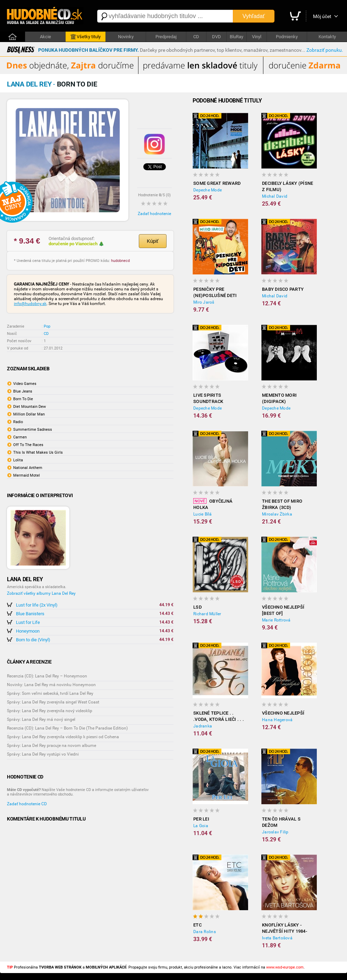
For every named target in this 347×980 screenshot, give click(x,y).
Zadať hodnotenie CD (27, 804)
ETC (197, 925)
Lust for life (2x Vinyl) (37, 605)
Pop (47, 326)
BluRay (236, 37)
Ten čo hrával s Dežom (281, 822)
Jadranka (203, 726)
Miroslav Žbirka (277, 514)
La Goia (201, 826)
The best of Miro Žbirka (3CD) (282, 504)
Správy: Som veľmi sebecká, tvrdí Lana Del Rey (50, 693)
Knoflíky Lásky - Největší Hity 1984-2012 (285, 928)
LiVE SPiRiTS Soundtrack (208, 398)
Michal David (275, 196)
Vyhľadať (254, 16)
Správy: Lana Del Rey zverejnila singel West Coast (53, 702)
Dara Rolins (205, 932)
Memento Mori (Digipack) (279, 398)
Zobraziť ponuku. (325, 50)
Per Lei (201, 819)
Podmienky (287, 37)
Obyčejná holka (213, 504)
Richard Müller (207, 614)
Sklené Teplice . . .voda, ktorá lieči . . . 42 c (219, 717)
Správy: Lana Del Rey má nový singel (41, 719)
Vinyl (257, 37)
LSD (197, 607)
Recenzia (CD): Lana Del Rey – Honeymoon (47, 676)
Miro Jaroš (204, 302)
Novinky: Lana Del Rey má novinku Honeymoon (51, 685)
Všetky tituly (86, 37)
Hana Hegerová (277, 720)
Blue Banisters (30, 614)
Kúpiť (153, 241)
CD (196, 37)
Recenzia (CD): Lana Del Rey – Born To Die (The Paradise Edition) (67, 728)
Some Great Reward (217, 183)
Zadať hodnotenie (154, 214)
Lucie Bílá (203, 514)
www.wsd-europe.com (285, 967)
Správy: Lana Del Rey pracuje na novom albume (52, 746)
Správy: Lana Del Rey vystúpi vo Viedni (43, 754)
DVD (217, 37)
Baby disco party (283, 289)
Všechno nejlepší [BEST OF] (283, 610)
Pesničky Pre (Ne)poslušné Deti (215, 292)
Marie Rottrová (276, 620)
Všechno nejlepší (283, 713)
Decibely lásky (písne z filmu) (287, 186)
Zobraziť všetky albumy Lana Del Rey (41, 593)
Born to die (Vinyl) (33, 640)
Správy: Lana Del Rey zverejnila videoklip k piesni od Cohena (63, 737)
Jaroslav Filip (275, 832)
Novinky (126, 37)
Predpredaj (166, 37)
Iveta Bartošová (277, 938)
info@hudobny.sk (30, 304)
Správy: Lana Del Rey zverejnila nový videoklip (50, 711)
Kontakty (327, 37)
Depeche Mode (208, 190)
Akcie (45, 37)
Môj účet (322, 16)
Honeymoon (28, 631)
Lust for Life (28, 622)
